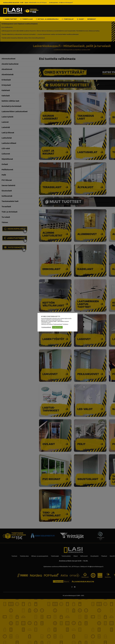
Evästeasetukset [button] (46, 327)
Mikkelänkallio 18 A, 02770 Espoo (38, 3)
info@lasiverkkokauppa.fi (66, 3)
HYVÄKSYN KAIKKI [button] (57, 327)
